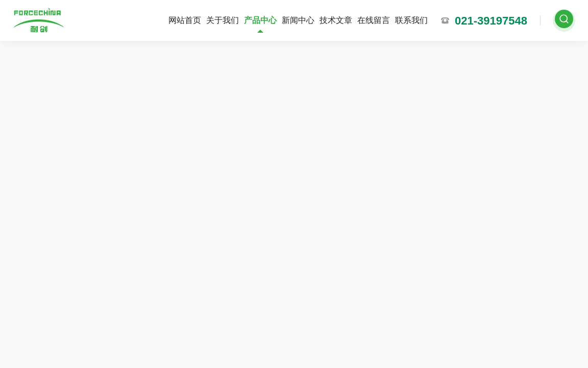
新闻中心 (298, 20)
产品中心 (260, 20)
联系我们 (411, 20)
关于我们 (223, 20)
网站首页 (185, 20)
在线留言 (374, 20)
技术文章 (336, 20)
